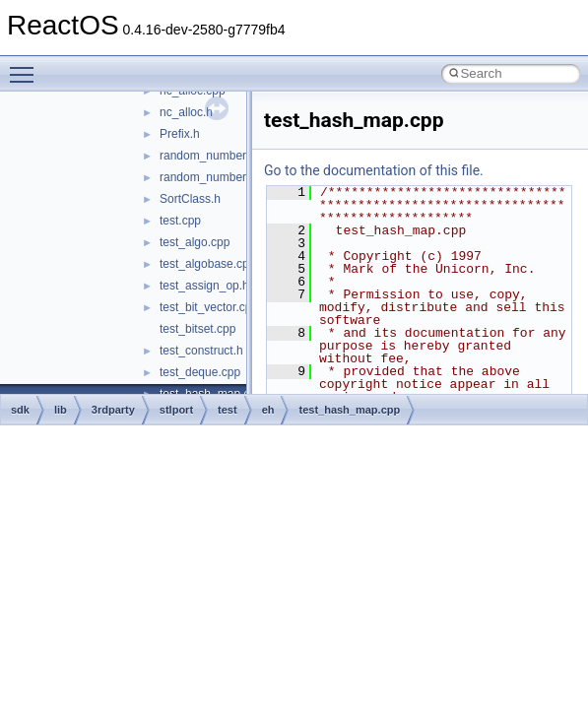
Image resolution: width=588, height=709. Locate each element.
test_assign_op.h (204, 286)
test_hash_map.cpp (349, 410)
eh (268, 410)
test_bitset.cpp (197, 329)
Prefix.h (180, 134)
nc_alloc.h (186, 112)
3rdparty (113, 410)
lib (61, 410)
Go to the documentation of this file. (374, 170)
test (228, 410)
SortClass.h (190, 199)
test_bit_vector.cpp (209, 307)
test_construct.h (201, 351)
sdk (20, 410)
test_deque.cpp (200, 372)
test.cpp (180, 221)
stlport (176, 410)
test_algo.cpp (195, 242)
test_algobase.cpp (207, 264)
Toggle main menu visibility (27, 66)
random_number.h (207, 177)
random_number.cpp (214, 156)
